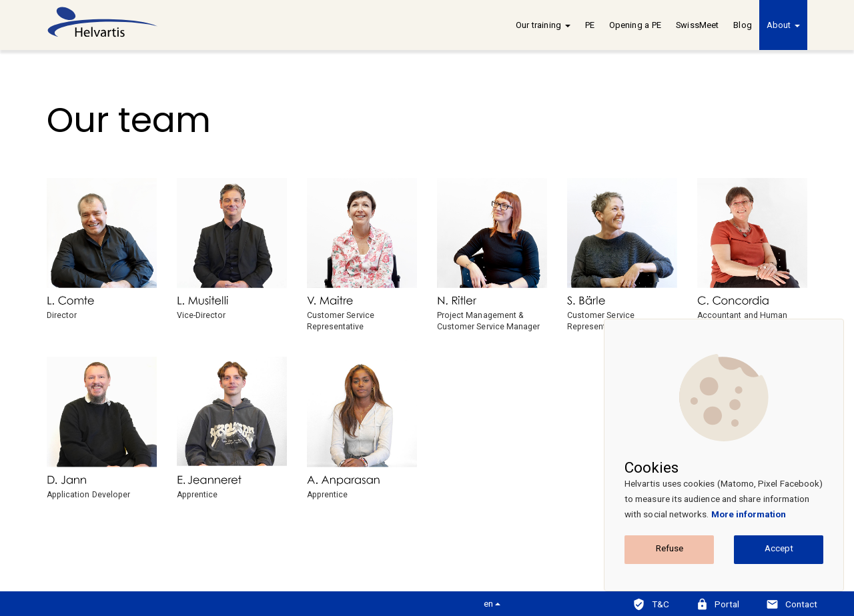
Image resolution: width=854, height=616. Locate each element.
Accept (779, 548)
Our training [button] (543, 25)
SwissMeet (697, 25)
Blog (743, 25)
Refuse (670, 548)
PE (590, 25)
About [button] (783, 25)
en (492, 603)
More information (749, 514)
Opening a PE (635, 25)
